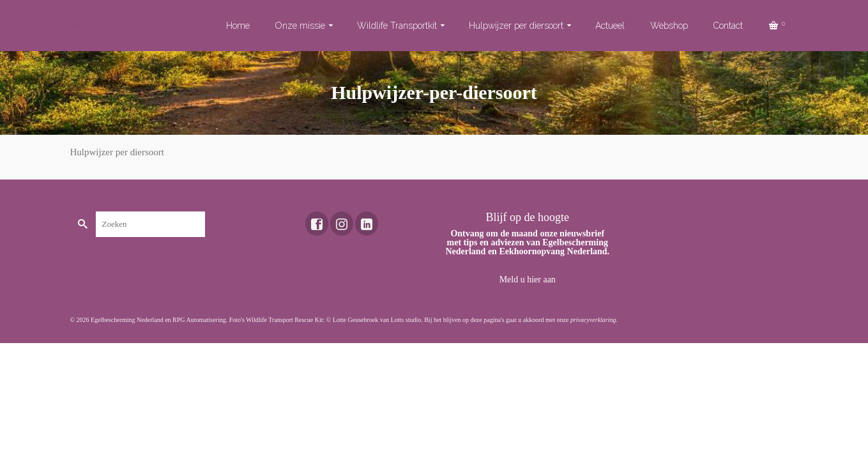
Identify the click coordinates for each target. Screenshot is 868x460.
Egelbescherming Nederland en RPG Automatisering (158, 320)
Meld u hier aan (528, 280)
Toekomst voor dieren (74, 25)
